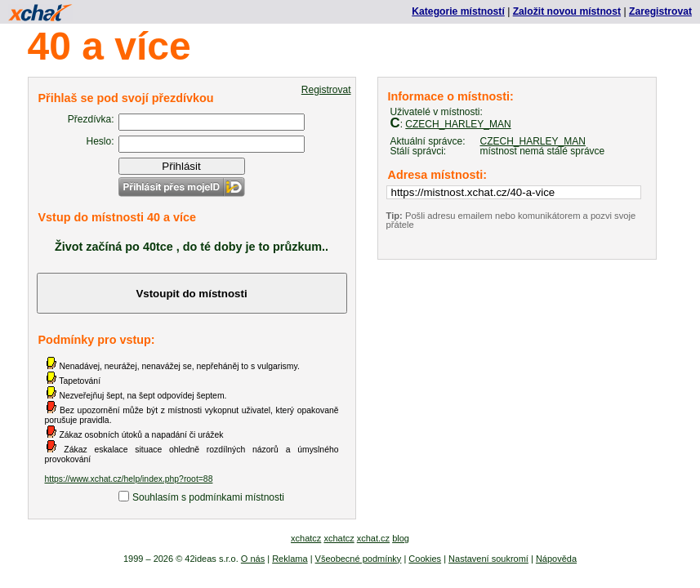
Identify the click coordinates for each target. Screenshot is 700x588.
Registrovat (326, 90)
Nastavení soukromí (488, 559)
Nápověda (556, 559)
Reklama (290, 559)
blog (401, 538)
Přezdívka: (91, 119)
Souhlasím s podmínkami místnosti (208, 497)
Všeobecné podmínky (359, 559)
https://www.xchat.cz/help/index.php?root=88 (129, 479)
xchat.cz (373, 538)
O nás (253, 559)
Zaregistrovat (660, 11)
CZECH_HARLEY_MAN (458, 124)
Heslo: (100, 141)
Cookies (425, 559)
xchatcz (306, 538)
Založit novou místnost (567, 11)
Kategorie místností (458, 11)
